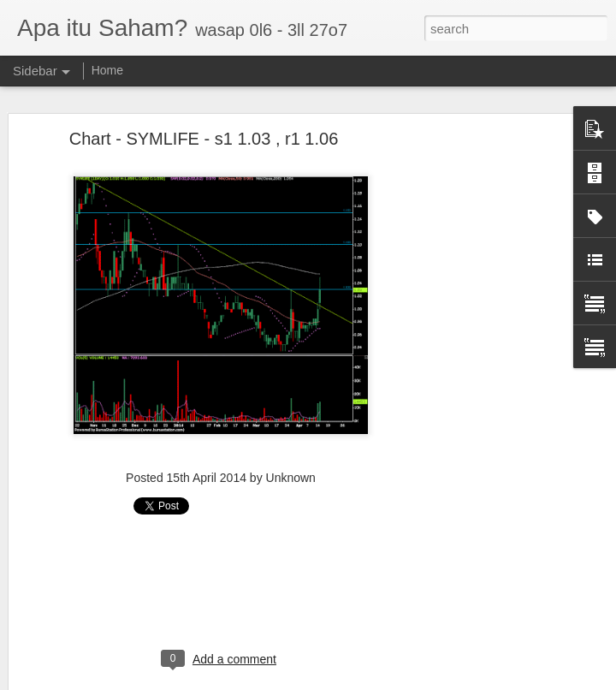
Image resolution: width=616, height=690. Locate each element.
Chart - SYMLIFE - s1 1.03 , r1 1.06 (204, 139)
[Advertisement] (469, 407)
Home (107, 70)
